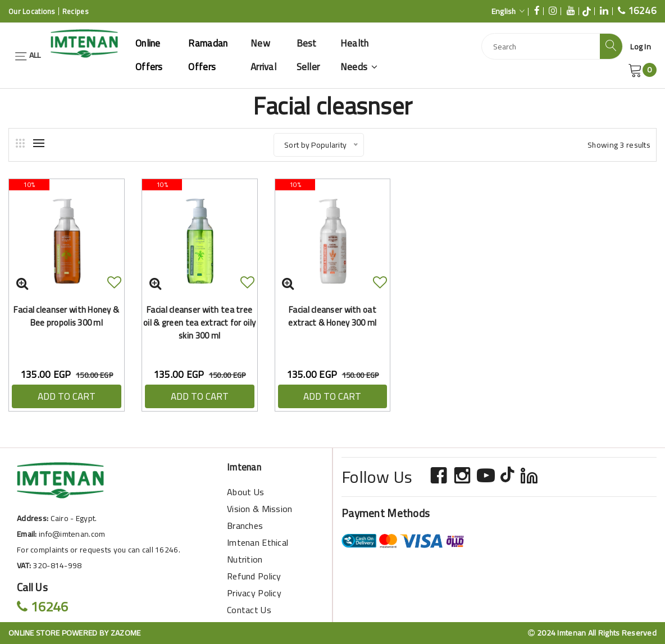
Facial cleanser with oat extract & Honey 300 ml (332, 316)
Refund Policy (254, 576)
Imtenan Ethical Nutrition (258, 551)
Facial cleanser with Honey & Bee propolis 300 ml (66, 316)
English (508, 11)
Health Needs (359, 55)
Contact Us (249, 610)
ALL (27, 55)
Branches (245, 526)
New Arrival (263, 55)
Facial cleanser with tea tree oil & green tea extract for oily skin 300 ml (199, 323)
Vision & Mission (259, 509)
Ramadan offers (208, 55)
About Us (245, 492)
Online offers (149, 55)
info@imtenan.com (72, 534)
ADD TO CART (67, 396)
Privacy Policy (254, 593)
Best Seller (308, 55)
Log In (641, 47)
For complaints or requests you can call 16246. (99, 550)
